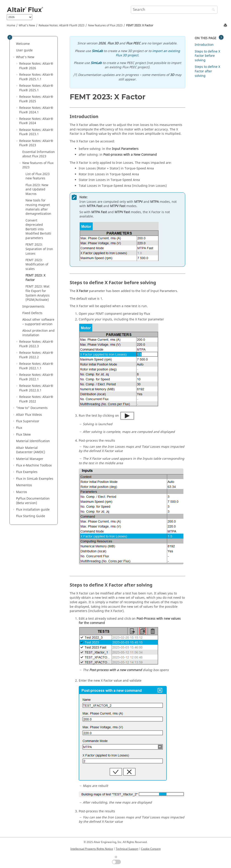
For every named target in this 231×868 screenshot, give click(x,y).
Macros (22, 492)
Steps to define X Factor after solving (207, 71)
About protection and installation (38, 333)
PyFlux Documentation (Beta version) (33, 501)
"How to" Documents (32, 408)
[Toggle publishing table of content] (10, 37)
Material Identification (33, 441)
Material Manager (30, 459)
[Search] (212, 10)
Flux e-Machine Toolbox (34, 465)
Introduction (204, 45)
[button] (14, 44)
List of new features (38, 176)
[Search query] (174, 10)
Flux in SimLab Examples (35, 479)
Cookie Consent (151, 849)
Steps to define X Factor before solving (207, 56)
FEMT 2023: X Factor (140, 25)
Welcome (23, 44)
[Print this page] (226, 26)
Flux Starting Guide (31, 516)
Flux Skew (23, 435)
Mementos (24, 485)
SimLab (97, 51)
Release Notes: (61, 25)
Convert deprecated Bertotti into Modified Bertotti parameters (38, 229)
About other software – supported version (38, 322)
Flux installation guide (33, 510)
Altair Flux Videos (29, 415)
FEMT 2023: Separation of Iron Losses (39, 249)
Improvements (33, 307)
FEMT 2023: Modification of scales (37, 265)
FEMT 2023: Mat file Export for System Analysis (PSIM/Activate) (38, 293)
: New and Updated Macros (37, 190)
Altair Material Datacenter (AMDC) (31, 450)
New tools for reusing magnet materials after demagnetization (38, 207)
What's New (27, 25)
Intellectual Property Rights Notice (92, 849)
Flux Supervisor (28, 421)
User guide (24, 50)
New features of (105, 25)
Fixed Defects (32, 313)
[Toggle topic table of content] (221, 37)
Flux (19, 428)
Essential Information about (39, 154)
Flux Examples (27, 472)
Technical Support (127, 849)
